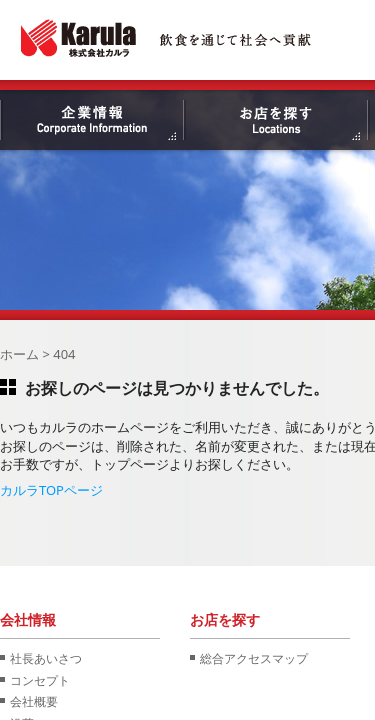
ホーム (19, 354)
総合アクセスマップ (254, 658)
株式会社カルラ (167, 38)
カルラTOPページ (51, 490)
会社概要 (34, 701)
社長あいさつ (46, 658)
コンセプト (40, 680)
